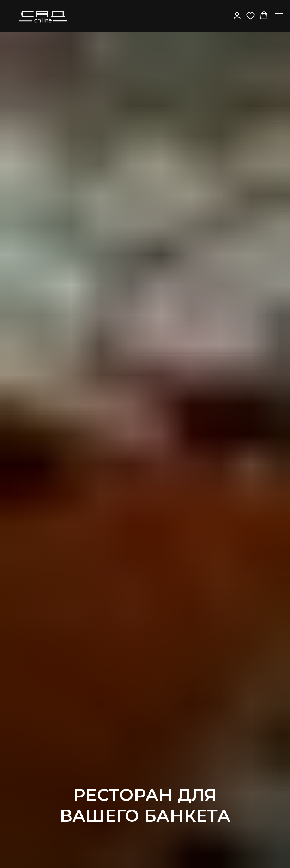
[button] (237, 16)
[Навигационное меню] (279, 16)
